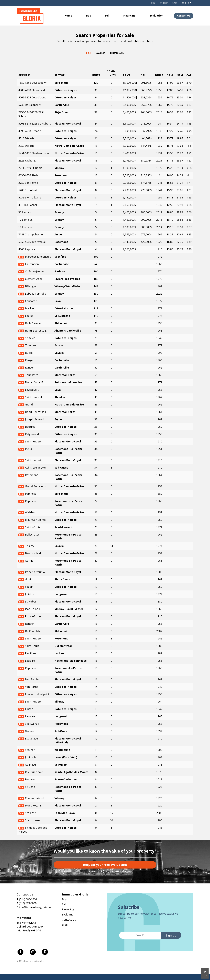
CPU (144, 75)
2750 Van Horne (28, 183)
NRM (180, 75)
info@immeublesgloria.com (36, 907)
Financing (129, 16)
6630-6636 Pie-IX (28, 175)
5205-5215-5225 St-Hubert (35, 124)
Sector (60, 75)
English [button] (186, 3)
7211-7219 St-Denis (30, 168)
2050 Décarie (26, 146)
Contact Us (184, 16)
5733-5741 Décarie (30, 197)
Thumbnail (117, 53)
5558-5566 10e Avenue (32, 242)
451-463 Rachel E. (29, 205)
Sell (107, 16)
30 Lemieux (25, 212)
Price (127, 75)
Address (24, 75)
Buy (88, 16)
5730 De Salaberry (30, 105)
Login (175, 3)
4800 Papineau (27, 249)
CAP (189, 75)
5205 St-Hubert (28, 190)
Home (68, 16)
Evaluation (156, 16)
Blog (153, 3)
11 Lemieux (25, 227)
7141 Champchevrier (31, 234)
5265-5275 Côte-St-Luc (32, 97)
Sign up (171, 935)
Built (159, 75)
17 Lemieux (25, 220)
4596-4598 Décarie (30, 131)
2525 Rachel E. (27, 160)
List (89, 53)
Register (164, 3)
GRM (170, 75)
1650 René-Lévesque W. (33, 83)
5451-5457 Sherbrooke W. (34, 153)
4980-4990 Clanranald (32, 90)
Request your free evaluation (105, 865)
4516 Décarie (26, 138)
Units (96, 75)
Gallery (100, 53)
